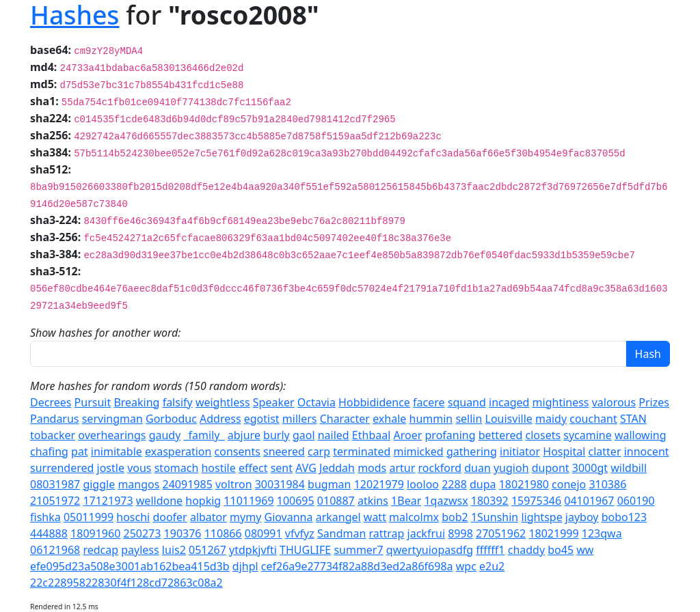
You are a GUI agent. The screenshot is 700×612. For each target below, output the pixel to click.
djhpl (245, 566)
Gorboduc (171, 419)
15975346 (536, 501)
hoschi (133, 517)
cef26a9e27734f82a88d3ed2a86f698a (357, 566)
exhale (389, 419)
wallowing (641, 435)
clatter (605, 451)
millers (300, 419)
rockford (440, 468)
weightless (223, 402)
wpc (466, 566)
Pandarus (55, 419)
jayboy (582, 517)
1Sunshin (495, 517)
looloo (423, 484)
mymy (245, 517)
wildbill (629, 468)
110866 (223, 533)
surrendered (62, 468)
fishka (45, 517)
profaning (450, 435)
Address (220, 419)
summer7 (358, 550)
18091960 (95, 533)
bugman (329, 484)
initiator (520, 451)
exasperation (178, 451)
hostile (218, 468)
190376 (183, 533)
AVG (306, 468)
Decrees (51, 402)
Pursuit (93, 402)
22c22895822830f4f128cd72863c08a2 (126, 583)
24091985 (188, 484)
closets (543, 435)
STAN (633, 419)
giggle (99, 484)
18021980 (524, 484)
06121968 (55, 550)
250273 (142, 533)
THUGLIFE (305, 550)
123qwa (602, 533)
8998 (460, 533)
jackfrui (426, 533)
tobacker (53, 435)
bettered (501, 435)
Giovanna (288, 517)
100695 (296, 501)
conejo (569, 484)
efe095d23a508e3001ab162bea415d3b (130, 566)
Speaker (274, 402)
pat (80, 451)
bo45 (561, 550)
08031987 (55, 484)
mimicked (418, 451)
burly (277, 435)
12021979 (379, 484)
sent (282, 468)
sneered (284, 451)
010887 (336, 501)
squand (467, 402)
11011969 (248, 501)
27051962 (501, 533)
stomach (177, 468)
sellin (469, 419)
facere (429, 402)
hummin (431, 419)
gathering (472, 451)
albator (208, 517)
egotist (262, 419)
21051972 (55, 501)
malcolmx (414, 517)
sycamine (587, 435)
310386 (607, 484)
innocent (647, 451)
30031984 (280, 484)
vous (139, 468)
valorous (614, 402)
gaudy (165, 435)
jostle (111, 468)
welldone (159, 501)
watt (375, 517)
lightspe (541, 517)
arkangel (338, 517)
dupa (483, 484)
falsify (178, 402)
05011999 (89, 517)
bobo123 (624, 517)
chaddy (526, 550)
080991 (264, 533)
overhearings (112, 435)
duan (477, 468)
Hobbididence (374, 402)
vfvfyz (300, 533)
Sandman (341, 533)
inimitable (117, 451)
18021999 (553, 533)
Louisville (509, 419)
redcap (100, 550)
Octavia (317, 402)
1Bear (406, 501)
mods (372, 468)
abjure (244, 435)
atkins (373, 501)
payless (140, 550)
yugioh (511, 468)
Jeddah (337, 468)
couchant (593, 419)
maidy (551, 419)
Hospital (564, 451)
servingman (112, 419)
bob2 (455, 517)
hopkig (203, 501)
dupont (551, 468)
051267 (207, 550)
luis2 (174, 550)
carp (319, 451)
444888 (49, 533)
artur (402, 468)
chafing (49, 451)
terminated (362, 451)
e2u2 (492, 566)
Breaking (136, 402)
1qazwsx (446, 501)
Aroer (408, 435)
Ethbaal (371, 435)
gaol (304, 435)
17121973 (108, 501)
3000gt (590, 468)
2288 (454, 484)
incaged (509, 402)
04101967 (589, 501)
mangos (138, 484)
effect (253, 468)
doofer (170, 517)
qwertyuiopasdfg (430, 550)
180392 (490, 501)
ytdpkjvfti (253, 550)
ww (585, 550)
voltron (234, 484)
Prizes (654, 402)
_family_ (204, 435)
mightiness (561, 402)
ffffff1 (490, 550)
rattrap (386, 533)
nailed (334, 435)
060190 (636, 501)
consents (238, 451)
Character (345, 419)
